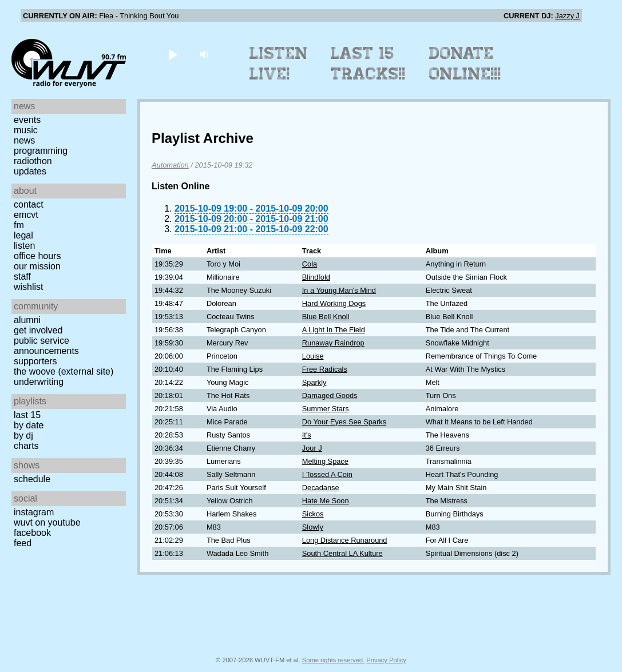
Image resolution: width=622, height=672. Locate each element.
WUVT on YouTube (47, 522)
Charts (26, 446)
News (24, 140)
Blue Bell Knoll (326, 317)
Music (26, 130)
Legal (23, 235)
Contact (29, 204)
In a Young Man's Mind (339, 290)
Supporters (35, 361)
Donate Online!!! (465, 63)
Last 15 (27, 415)
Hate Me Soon (326, 501)
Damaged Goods (330, 395)
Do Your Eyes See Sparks (344, 422)
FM (19, 225)
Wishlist (29, 287)
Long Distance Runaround (345, 540)
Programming (41, 151)
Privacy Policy (386, 660)
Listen (24, 246)
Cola (310, 264)
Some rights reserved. (333, 660)
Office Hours (37, 256)
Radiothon (33, 161)
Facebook (32, 533)
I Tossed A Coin (327, 474)
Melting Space (325, 461)
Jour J (312, 448)
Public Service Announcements (46, 346)
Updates (30, 171)
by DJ (23, 436)
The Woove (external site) (64, 371)
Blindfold (316, 277)
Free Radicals (325, 369)
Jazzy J (567, 16)
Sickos (313, 514)
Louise (313, 356)
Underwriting (39, 382)
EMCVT (26, 215)
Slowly (313, 527)
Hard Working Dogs (334, 303)
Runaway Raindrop (333, 343)
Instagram (34, 512)
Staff (22, 277)
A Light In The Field (334, 330)
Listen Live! (279, 63)
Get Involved (38, 330)
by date (29, 425)
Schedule (32, 479)
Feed (23, 543)
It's (307, 435)
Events (27, 120)
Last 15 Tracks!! (368, 63)
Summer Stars (326, 409)
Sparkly (314, 382)
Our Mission (37, 266)
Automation (170, 165)
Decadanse (321, 488)
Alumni (27, 320)
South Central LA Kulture (342, 553)
